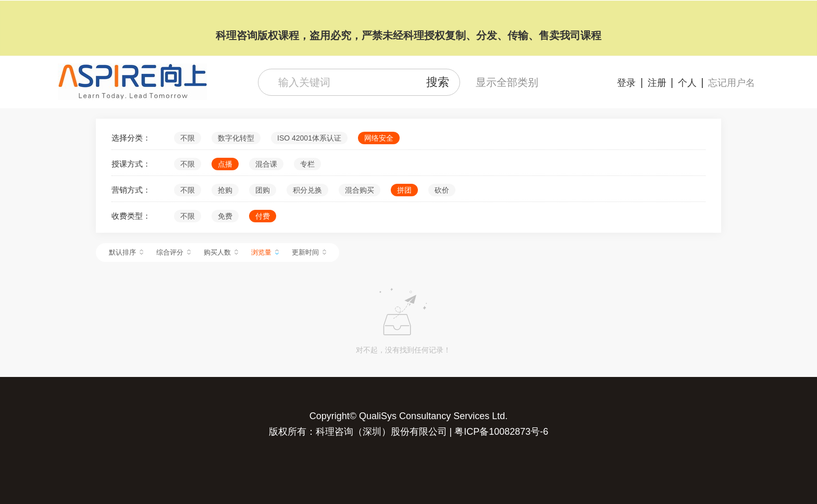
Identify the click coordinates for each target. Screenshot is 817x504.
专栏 (307, 164)
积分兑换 (307, 190)
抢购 (225, 190)
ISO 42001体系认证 (309, 138)
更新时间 (309, 252)
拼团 (404, 190)
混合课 (266, 164)
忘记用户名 (732, 83)
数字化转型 (236, 138)
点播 (225, 164)
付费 (263, 216)
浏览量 (265, 252)
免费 (225, 216)
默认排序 (126, 252)
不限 (188, 138)
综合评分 (174, 252)
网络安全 (379, 138)
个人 (687, 83)
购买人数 (221, 252)
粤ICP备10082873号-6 (501, 432)
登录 (626, 83)
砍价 (442, 190)
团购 (263, 190)
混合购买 (360, 190)
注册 (657, 83)
